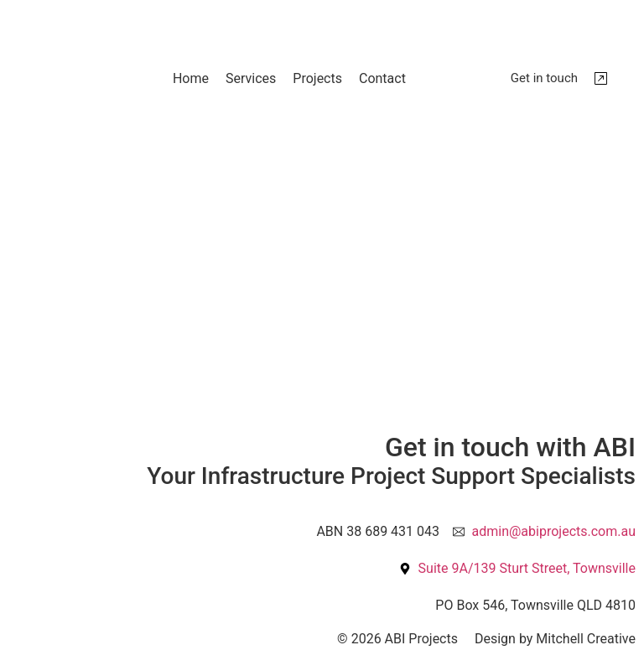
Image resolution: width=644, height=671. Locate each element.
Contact (382, 78)
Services (251, 78)
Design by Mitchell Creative (555, 639)
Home (191, 78)
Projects (317, 78)
